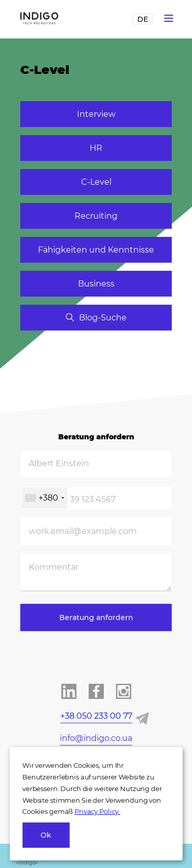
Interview (96, 114)
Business (96, 284)
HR (96, 148)
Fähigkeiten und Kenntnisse (96, 250)
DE (143, 19)
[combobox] (44, 498)
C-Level (96, 182)
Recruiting (96, 216)
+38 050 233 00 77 (96, 716)
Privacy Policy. (97, 811)
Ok (46, 835)
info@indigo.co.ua (96, 738)
